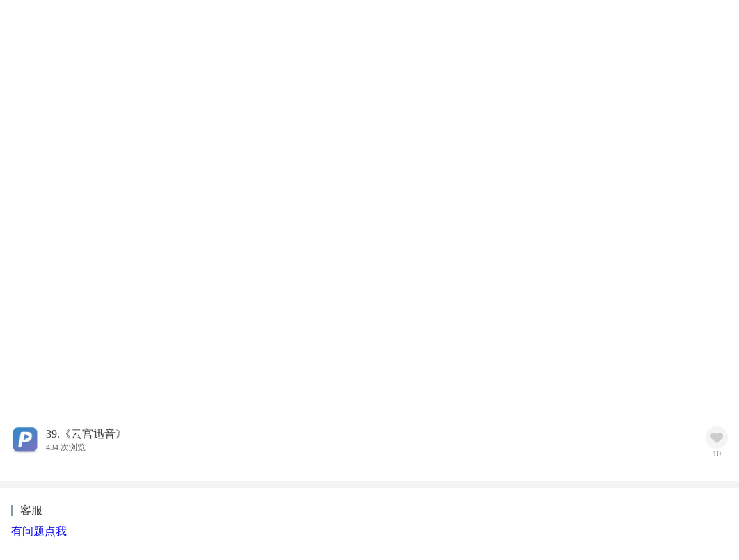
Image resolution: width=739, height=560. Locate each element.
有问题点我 (39, 531)
